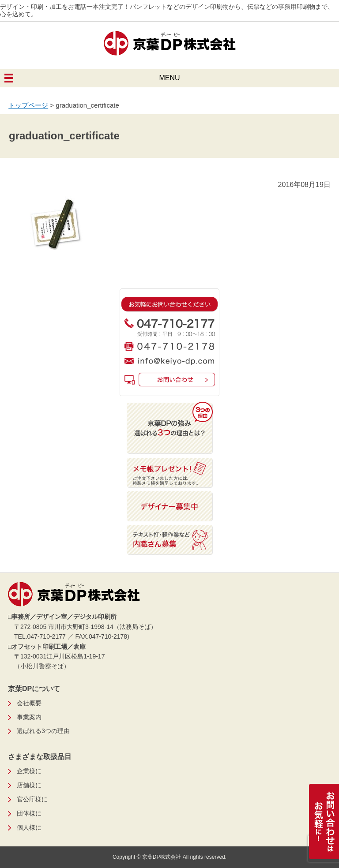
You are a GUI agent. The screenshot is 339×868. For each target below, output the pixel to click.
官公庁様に (32, 799)
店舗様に (29, 785)
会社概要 (29, 703)
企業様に (29, 771)
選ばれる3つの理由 (43, 731)
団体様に (29, 813)
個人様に (29, 827)
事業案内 (29, 717)
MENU (169, 78)
